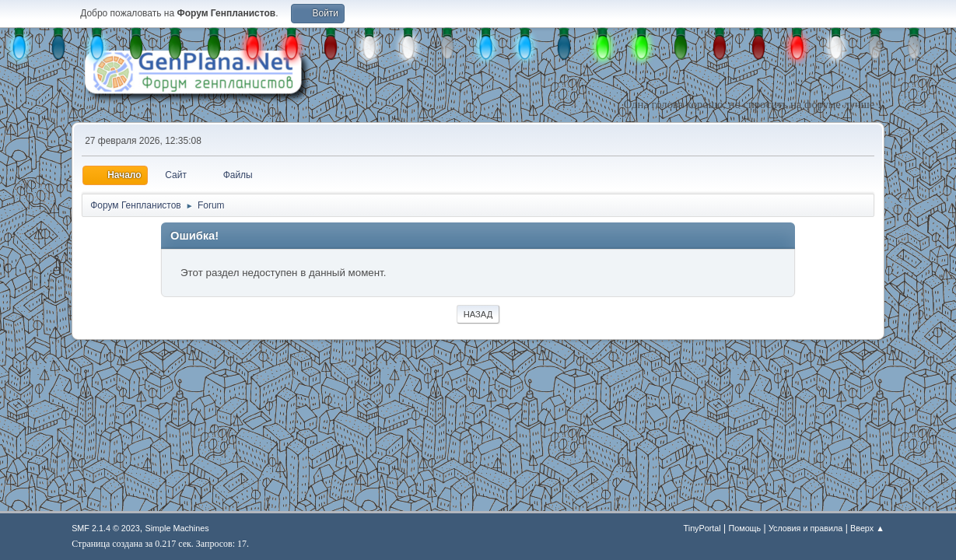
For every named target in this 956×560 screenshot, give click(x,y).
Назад (478, 314)
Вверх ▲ (867, 528)
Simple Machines (177, 528)
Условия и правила (805, 528)
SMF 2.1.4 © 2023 (106, 528)
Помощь (744, 528)
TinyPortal (702, 528)
